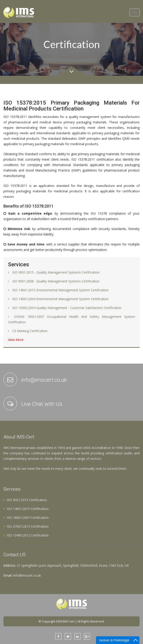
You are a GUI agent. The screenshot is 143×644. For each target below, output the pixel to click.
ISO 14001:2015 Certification (26, 509)
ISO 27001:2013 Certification (26, 526)
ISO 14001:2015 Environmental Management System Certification (60, 290)
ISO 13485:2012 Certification (26, 535)
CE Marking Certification (30, 331)
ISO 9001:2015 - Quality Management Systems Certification (56, 272)
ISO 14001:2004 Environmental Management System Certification (60, 299)
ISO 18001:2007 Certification (26, 518)
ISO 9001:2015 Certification (25, 500)
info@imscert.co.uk (27, 575)
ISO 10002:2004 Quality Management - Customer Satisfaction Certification (67, 308)
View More (16, 340)
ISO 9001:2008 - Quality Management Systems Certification (56, 281)
